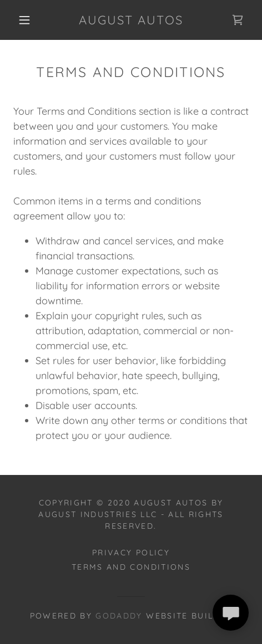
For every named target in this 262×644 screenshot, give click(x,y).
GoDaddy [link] (119, 616)
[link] (131, 20)
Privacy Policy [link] (131, 553)
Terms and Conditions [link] (131, 567)
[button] (25, 20)
